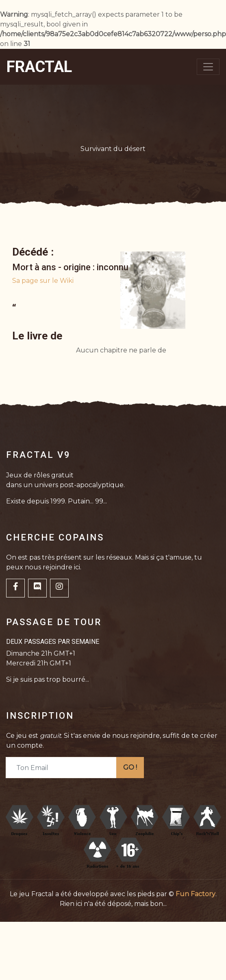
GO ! (130, 767)
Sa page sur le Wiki (43, 281)
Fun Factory (196, 894)
